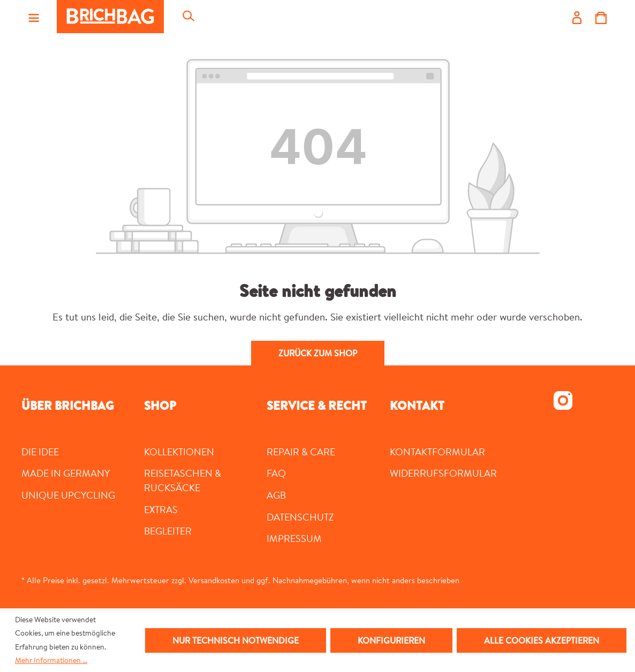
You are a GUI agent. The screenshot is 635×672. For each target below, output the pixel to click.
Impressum (294, 538)
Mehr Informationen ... (51, 660)
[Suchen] (188, 17)
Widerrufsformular (443, 473)
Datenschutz (300, 517)
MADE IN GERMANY (66, 473)
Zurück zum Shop (318, 353)
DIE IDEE (40, 452)
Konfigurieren (391, 640)
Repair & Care (301, 452)
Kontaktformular (437, 452)
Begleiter (168, 531)
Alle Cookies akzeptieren (542, 640)
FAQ (276, 473)
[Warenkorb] (601, 17)
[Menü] (34, 17)
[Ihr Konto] (577, 17)
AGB (276, 495)
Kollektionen (179, 452)
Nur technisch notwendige (236, 640)
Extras (161, 509)
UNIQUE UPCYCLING (68, 495)
